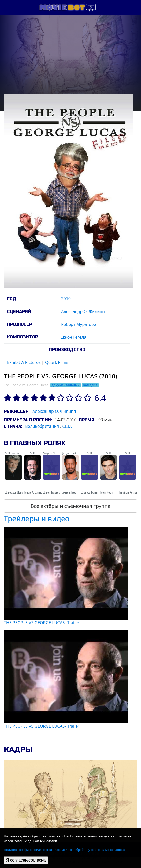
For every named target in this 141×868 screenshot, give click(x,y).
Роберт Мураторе (79, 324)
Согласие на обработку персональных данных (90, 850)
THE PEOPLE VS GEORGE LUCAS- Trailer (42, 623)
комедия (90, 385)
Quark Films (57, 362)
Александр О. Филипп (83, 311)
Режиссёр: (17, 411)
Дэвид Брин (89, 492)
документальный (65, 385)
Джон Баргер (52, 492)
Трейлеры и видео (37, 519)
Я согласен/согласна (26, 860)
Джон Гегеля (74, 337)
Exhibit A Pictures (24, 362)
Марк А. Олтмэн (34, 492)
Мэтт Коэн (107, 492)
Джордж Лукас (15, 492)
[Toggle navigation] (91, 7)
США (67, 426)
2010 (66, 299)
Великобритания (42, 426)
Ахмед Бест (70, 492)
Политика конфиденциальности (28, 850)
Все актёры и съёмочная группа (70, 506)
